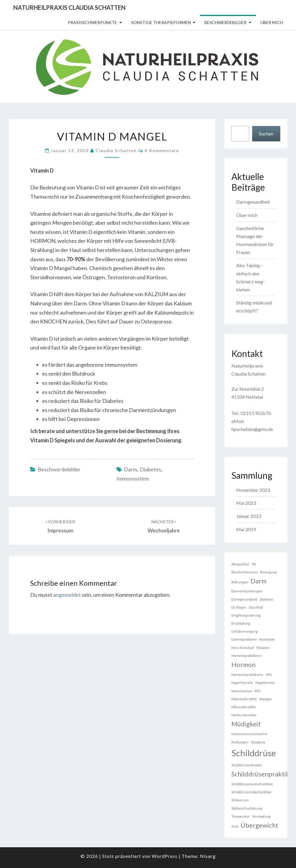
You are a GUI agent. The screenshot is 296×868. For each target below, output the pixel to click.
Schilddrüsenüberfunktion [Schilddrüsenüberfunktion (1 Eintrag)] (251, 792)
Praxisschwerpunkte (92, 22)
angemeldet (67, 595)
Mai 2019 (246, 529)
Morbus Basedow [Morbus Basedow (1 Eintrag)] (244, 715)
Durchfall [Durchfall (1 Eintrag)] (256, 607)
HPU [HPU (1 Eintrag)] (269, 675)
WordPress (165, 856)
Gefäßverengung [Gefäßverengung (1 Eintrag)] (245, 631)
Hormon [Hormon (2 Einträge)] (243, 664)
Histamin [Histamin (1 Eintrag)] (263, 648)
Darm (130, 469)
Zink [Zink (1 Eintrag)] (235, 826)
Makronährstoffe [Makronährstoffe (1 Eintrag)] (244, 699)
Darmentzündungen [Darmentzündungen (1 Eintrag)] (247, 591)
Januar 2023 (249, 516)
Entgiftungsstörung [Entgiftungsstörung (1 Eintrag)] (246, 615)
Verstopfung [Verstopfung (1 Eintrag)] (261, 816)
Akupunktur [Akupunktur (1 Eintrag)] (241, 564)
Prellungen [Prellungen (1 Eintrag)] (240, 742)
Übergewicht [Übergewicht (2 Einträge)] (259, 825)
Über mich (272, 22)
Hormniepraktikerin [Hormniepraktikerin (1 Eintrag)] (247, 656)
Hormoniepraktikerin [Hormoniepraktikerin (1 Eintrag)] (247, 675)
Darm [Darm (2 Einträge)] (259, 581)
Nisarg (208, 856)
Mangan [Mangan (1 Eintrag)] (265, 699)
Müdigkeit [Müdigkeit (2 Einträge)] (246, 724)
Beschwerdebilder (225, 22)
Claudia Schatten (116, 150)
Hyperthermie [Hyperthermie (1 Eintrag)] (242, 683)
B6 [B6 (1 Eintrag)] (254, 564)
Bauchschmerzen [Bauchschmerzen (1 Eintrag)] (245, 572)
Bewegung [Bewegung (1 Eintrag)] (268, 572)
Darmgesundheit (253, 202)
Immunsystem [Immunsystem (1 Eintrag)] (242, 691)
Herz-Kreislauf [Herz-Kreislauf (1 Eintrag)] (243, 648)
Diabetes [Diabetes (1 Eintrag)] (266, 599)
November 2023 (253, 490)
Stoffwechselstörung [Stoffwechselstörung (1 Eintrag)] (247, 808)
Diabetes (151, 469)
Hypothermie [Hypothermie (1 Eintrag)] (265, 683)
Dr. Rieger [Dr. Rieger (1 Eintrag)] (239, 607)
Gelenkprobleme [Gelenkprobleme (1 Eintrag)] (244, 639)
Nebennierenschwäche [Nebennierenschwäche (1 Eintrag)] (249, 734)
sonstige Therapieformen (161, 22)
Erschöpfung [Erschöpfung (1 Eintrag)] (241, 623)
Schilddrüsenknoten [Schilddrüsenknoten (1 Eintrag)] (247, 765)
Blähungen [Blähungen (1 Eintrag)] (240, 582)
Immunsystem (133, 478)
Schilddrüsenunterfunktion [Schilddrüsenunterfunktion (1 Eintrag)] (252, 784)
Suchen (266, 134)
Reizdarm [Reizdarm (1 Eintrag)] (258, 742)
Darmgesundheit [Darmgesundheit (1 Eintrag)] (244, 599)
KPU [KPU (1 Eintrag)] (258, 691)
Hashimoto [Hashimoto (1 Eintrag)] (267, 639)
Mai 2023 (246, 503)
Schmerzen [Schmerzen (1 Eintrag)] (240, 800)
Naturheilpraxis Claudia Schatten (69, 7)
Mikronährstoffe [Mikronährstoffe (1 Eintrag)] (244, 707)
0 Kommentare (162, 150)
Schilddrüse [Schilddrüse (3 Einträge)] (254, 753)
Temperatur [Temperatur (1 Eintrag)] (241, 816)
